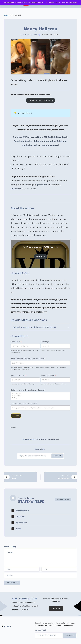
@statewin (42, 185)
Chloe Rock (20, 517)
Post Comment (12, 582)
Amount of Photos (18, 375)
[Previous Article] (21, 477)
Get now (40, 256)
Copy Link (57, 456)
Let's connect (40, 630)
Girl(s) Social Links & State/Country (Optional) (28, 390)
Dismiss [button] (74, 2)
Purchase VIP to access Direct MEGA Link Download (40, 137)
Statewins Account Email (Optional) (24, 403)
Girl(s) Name (16, 342)
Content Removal (50, 145)
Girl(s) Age (45, 342)
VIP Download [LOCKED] (40, 100)
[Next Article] (60, 477)
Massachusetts (53, 439)
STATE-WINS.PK (41, 439)
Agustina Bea (21, 523)
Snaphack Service (23, 141)
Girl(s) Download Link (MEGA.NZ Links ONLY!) (29, 359)
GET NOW (56, 608)
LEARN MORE (66, 2)
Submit (16, 416)
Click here (16, 189)
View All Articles (63, 499)
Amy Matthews (22, 511)
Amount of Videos (48, 375)
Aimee (18, 529)
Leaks (6, 15)
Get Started (69, 635)
